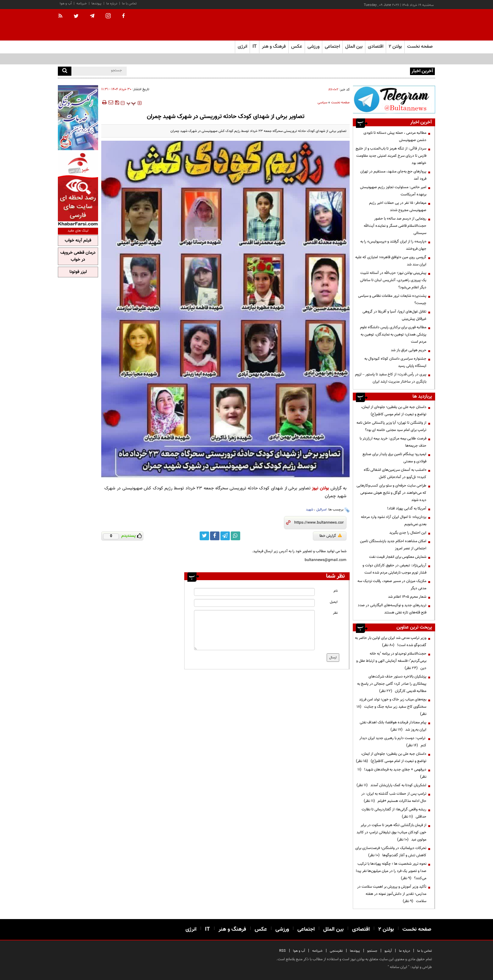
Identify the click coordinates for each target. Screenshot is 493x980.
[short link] (319, 523)
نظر (335, 613)
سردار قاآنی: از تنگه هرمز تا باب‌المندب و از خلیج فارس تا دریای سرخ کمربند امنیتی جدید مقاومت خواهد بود (391, 156)
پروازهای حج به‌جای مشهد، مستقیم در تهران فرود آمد (393, 175)
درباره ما (112, 4)
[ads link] (394, 99)
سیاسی (322, 103)
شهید (310, 510)
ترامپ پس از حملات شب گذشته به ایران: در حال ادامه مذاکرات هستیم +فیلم (394, 797)
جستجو (372, 951)
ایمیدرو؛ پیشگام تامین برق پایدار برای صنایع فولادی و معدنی (394, 458)
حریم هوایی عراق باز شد (409, 350)
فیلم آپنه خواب (78, 241)
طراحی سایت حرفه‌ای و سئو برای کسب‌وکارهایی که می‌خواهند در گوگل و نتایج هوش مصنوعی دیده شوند (391, 493)
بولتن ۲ (395, 47)
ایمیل (334, 602)
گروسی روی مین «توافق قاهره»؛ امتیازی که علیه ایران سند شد (391, 261)
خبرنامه (82, 4)
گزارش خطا (331, 536)
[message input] (254, 630)
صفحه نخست (420, 47)
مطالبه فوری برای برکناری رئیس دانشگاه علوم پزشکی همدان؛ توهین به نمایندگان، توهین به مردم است (393, 335)
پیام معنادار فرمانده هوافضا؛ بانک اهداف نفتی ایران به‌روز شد (393, 726)
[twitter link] (204, 536)
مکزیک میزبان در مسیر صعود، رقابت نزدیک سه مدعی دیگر (392, 585)
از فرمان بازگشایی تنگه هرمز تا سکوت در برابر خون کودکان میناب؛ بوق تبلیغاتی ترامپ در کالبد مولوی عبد (391, 832)
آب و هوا (66, 4)
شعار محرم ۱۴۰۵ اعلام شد (407, 597)
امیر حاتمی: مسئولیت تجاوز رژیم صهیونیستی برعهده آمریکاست (393, 191)
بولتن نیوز (320, 488)
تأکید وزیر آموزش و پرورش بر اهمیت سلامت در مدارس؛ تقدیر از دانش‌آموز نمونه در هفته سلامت (392, 894)
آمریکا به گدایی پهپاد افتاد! (407, 509)
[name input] (254, 592)
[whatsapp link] (235, 536)
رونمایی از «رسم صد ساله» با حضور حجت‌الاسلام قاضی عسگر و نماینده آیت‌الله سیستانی (395, 226)
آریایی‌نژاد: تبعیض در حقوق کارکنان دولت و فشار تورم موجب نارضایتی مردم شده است (394, 569)
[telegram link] (225, 536)
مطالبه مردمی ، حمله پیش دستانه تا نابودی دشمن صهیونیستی (363, 71)
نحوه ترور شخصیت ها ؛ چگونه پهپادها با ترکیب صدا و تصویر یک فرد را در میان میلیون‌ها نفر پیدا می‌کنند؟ (391, 871)
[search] (65, 71)
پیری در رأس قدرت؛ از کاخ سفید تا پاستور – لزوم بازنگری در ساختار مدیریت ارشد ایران (391, 378)
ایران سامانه (399, 967)
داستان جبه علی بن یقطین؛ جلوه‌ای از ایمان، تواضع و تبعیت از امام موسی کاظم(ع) (394, 411)
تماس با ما (129, 4)
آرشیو (388, 951)
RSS (283, 951)
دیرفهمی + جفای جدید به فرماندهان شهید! (392, 773)
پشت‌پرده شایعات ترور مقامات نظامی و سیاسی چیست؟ (392, 299)
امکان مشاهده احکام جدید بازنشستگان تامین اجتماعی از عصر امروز (393, 545)
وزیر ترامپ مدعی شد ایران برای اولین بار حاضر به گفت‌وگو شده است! (391, 642)
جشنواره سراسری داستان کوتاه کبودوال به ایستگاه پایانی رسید (395, 362)
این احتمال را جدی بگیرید (408, 533)
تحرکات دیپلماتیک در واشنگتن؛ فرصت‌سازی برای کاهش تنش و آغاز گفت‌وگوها (391, 852)
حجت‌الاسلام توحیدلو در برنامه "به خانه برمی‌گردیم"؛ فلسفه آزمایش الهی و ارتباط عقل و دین (391, 661)
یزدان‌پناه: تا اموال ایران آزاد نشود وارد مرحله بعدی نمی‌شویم (394, 521)
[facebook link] (215, 536)
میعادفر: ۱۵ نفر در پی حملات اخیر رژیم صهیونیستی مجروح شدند (398, 207)
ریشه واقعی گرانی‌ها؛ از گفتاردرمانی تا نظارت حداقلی (394, 813)
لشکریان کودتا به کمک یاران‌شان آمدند (391, 785)
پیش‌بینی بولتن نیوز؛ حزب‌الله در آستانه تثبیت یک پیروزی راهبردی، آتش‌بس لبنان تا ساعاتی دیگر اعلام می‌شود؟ (393, 280)
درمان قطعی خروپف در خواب (78, 256)
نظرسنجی (336, 951)
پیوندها (97, 4)
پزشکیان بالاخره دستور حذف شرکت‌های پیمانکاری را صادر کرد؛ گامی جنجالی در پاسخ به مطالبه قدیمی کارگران (392, 684)
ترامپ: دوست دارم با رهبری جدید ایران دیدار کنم (393, 742)
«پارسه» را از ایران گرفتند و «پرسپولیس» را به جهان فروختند (393, 245)
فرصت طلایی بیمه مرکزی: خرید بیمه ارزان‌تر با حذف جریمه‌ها (393, 442)
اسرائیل (321, 510)
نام (336, 591)
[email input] (254, 603)
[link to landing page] (404, 25)
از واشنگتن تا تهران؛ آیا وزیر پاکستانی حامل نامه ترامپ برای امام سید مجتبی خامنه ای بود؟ (391, 426)
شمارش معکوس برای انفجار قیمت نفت (398, 557)
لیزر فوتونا (78, 272)
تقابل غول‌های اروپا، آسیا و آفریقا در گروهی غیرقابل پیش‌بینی (394, 315)
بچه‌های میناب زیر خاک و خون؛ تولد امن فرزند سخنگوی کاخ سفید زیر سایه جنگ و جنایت (391, 707)
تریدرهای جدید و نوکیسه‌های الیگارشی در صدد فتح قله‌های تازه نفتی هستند (392, 609)
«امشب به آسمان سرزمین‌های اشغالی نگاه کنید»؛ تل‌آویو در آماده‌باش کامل (395, 474)
